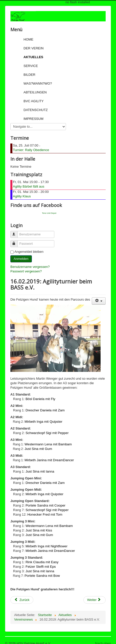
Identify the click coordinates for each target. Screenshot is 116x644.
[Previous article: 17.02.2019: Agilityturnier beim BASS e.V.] (22, 600)
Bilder (29, 75)
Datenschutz (36, 110)
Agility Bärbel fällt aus (29, 186)
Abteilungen (35, 92)
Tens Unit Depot (49, 213)
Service (31, 66)
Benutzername (16, 232)
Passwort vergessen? (26, 271)
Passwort (16, 242)
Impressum (33, 119)
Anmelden (21, 259)
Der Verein (33, 48)
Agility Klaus (22, 196)
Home (28, 39)
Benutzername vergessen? (30, 267)
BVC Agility (33, 101)
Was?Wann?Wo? (38, 83)
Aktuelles (33, 57)
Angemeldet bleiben (29, 252)
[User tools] (99, 301)
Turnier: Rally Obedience (31, 150)
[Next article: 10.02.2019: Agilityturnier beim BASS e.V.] (95, 600)
